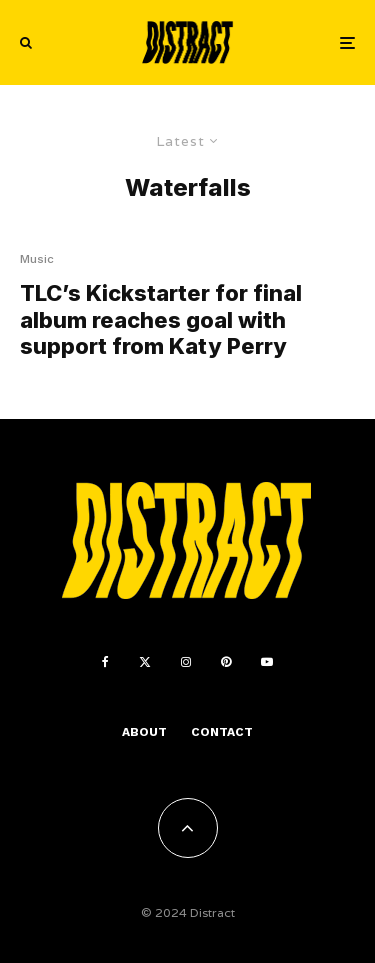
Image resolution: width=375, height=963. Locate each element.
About (144, 732)
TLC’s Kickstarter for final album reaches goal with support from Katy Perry (161, 319)
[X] (145, 662)
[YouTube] (267, 662)
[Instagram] (186, 662)
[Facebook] (105, 662)
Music (37, 259)
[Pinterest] (226, 662)
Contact (222, 732)
